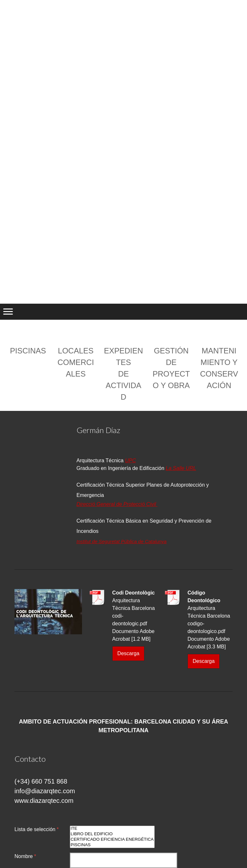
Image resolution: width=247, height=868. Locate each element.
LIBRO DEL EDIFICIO (112, 834)
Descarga (128, 653)
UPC (131, 460)
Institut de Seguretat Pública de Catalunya (122, 541)
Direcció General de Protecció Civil (117, 504)
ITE (112, 829)
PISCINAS (112, 845)
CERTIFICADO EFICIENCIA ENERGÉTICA (112, 840)
